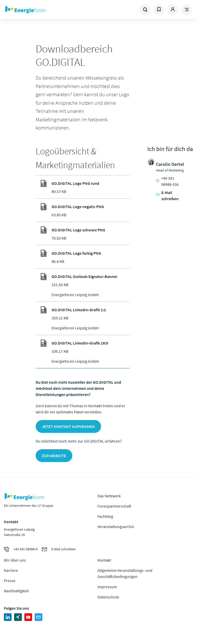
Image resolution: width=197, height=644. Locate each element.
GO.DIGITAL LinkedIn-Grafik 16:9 (80, 343)
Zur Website (54, 456)
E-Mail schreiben (167, 196)
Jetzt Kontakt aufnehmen (68, 426)
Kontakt (104, 560)
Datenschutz (108, 597)
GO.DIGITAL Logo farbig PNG (76, 253)
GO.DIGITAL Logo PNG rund (75, 183)
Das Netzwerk (109, 496)
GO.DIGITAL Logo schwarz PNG (78, 230)
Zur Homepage (40, 10)
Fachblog (105, 516)
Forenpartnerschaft (114, 506)
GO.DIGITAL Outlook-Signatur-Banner (85, 276)
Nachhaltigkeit (16, 591)
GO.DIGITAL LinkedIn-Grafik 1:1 (79, 310)
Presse (10, 581)
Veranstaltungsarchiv (116, 527)
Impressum (107, 587)
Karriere (11, 570)
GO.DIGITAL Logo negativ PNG (78, 207)
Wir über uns (15, 560)
